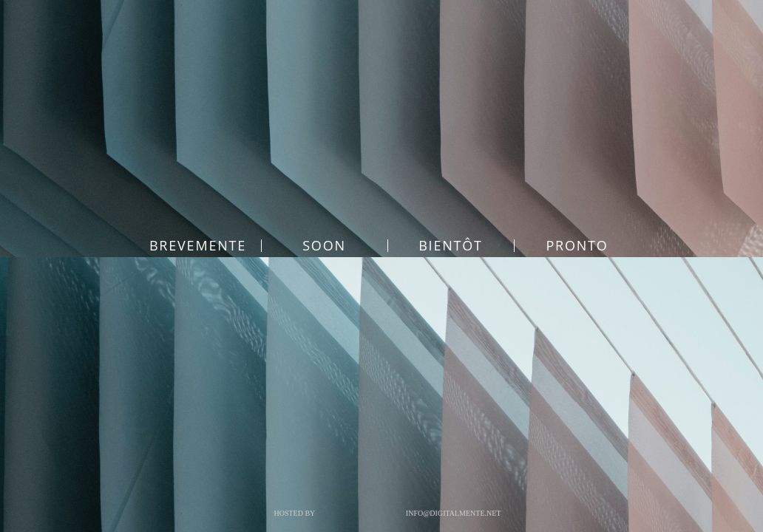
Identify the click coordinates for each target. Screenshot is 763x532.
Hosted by (294, 513)
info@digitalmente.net (454, 513)
